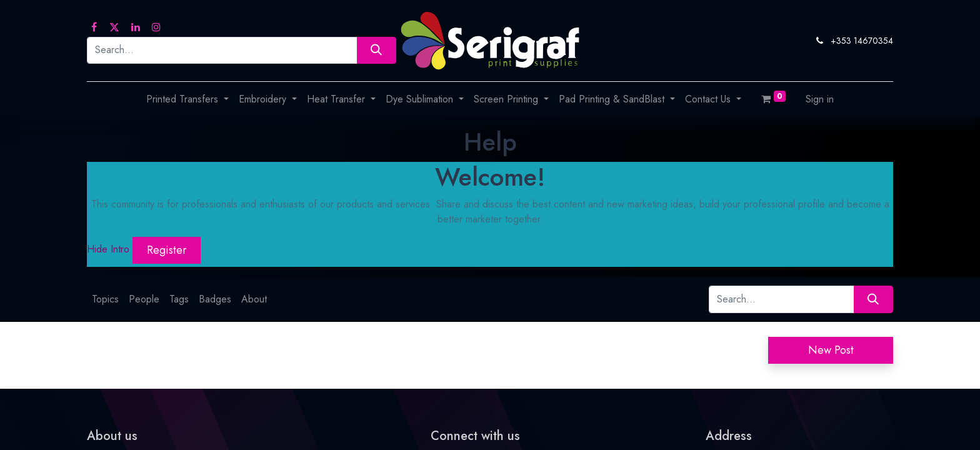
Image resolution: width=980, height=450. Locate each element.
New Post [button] (831, 350)
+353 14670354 (862, 41)
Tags (179, 299)
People (144, 299)
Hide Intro (108, 249)
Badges (215, 299)
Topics (105, 299)
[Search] (377, 50)
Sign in (820, 99)
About (254, 299)
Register (167, 250)
